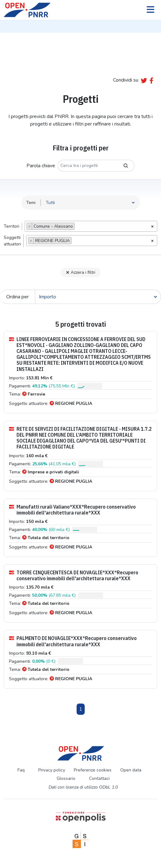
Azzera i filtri (81, 272)
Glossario (66, 778)
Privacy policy (52, 770)
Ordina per (17, 297)
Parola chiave (41, 166)
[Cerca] (98, 297)
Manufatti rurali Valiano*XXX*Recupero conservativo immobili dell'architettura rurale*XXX (72, 510)
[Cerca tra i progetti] (88, 166)
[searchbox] (78, 227)
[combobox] (91, 226)
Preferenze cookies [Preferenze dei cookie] (93, 770)
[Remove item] (29, 226)
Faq (21, 770)
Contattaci (99, 778)
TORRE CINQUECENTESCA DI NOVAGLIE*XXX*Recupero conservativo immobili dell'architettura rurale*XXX (74, 576)
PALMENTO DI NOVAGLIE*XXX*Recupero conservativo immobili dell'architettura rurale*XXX (73, 641)
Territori (12, 226)
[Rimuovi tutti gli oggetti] (152, 226)
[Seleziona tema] (90, 203)
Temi (31, 203)
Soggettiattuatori (12, 241)
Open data (131, 770)
